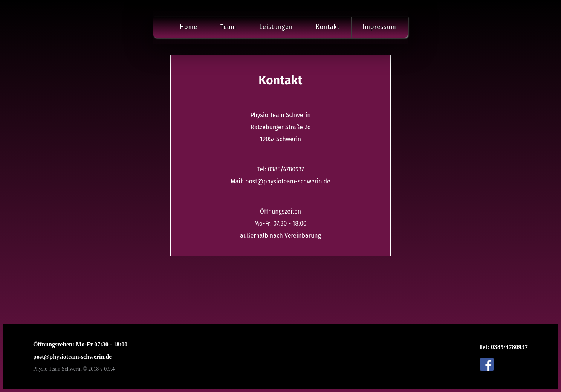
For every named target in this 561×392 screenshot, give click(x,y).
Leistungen (276, 27)
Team (228, 27)
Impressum (380, 27)
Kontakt (328, 27)
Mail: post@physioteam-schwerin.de (280, 182)
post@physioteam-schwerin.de (72, 357)
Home (189, 27)
